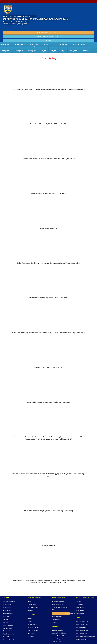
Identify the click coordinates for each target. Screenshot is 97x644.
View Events (80, 605)
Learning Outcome (33, 630)
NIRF (63, 51)
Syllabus (30, 619)
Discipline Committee (9, 640)
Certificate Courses (33, 627)
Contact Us (31, 636)
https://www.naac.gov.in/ (83, 622)
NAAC (53, 51)
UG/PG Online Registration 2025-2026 (48, 37)
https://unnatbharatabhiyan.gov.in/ (86, 636)
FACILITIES (49, 45)
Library (29, 622)
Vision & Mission (8, 613)
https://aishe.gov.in (81, 633)
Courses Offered (32, 625)
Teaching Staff (7, 631)
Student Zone (79, 45)
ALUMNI (48, 40)
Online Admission (57, 616)
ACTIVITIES (63, 45)
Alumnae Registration (58, 639)
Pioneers (6, 622)
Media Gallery (80, 613)
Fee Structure (56, 619)
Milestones (6, 619)
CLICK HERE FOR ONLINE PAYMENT (48, 33)
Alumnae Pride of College (59, 633)
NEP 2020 (74, 51)
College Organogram (9, 602)
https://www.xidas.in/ (82, 630)
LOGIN (85, 50)
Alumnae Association (58, 630)
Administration (7, 610)
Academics (20, 45)
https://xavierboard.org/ (83, 625)
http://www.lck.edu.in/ (82, 627)
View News (79, 602)
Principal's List (7, 608)
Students (30, 610)
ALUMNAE (32, 51)
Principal (30, 602)
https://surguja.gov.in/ (82, 639)
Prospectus (31, 633)
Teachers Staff (32, 605)
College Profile (7, 628)
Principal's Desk (8, 605)
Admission (34, 45)
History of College (8, 625)
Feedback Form (56, 642)
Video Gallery (80, 610)
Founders (6, 616)
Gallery (19, 51)
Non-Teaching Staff (9, 634)
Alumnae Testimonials (58, 636)
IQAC (44, 51)
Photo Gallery (80, 608)
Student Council (8, 637)
